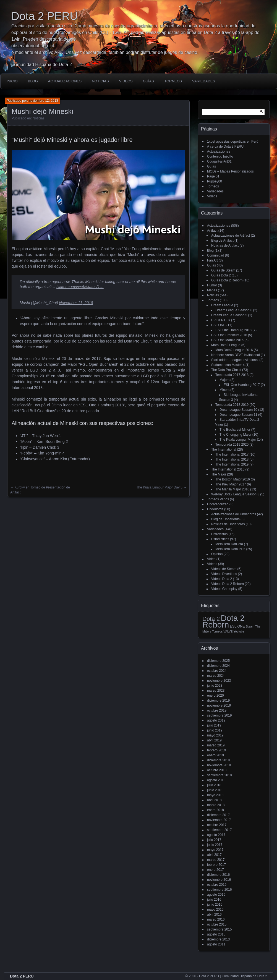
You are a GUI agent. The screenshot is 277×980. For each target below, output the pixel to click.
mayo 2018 (215, 795)
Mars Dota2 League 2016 (234, 350)
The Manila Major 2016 (232, 489)
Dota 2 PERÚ (22, 976)
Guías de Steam (223, 270)
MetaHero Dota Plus (230, 549)
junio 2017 (215, 845)
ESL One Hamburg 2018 (233, 330)
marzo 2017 (216, 860)
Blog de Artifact (222, 241)
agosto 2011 (216, 944)
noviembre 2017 (219, 820)
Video (211, 559)
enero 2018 (215, 810)
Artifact (212, 231)
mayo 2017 (215, 850)
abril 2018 (214, 800)
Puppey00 (215, 181)
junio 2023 (215, 686)
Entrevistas (219, 534)
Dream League (222, 305)
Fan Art (212, 260)
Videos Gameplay (224, 589)
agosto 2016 (216, 895)
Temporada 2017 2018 (232, 375)
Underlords (215, 509)
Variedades (204, 81)
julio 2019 (214, 725)
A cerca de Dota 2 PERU (225, 147)
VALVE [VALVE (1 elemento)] (228, 631)
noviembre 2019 (219, 705)
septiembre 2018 (219, 775)
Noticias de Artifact (225, 245)
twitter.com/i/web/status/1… (80, 287)
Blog (33, 81)
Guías (148, 81)
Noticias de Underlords (228, 524)
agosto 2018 (216, 780)
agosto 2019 (216, 720)
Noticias (100, 81)
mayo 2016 (215, 910)
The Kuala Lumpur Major (238, 440)
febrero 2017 (216, 865)
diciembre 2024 (218, 666)
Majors (224, 380)
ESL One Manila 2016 (227, 340)
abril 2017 (214, 855)
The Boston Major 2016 (233, 479)
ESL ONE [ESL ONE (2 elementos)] (237, 626)
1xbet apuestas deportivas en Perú (233, 142)
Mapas (212, 290)
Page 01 (213, 176)
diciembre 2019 (218, 701)
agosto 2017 (216, 835)
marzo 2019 (216, 745)
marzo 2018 (216, 805)
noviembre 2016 (219, 880)
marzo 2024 (216, 676)
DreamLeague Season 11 (238, 415)
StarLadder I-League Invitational (235, 360)
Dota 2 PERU (45, 16)
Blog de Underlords (225, 519)
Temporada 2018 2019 (232, 405)
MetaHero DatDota (229, 544)
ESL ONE (218, 325)
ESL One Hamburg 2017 (242, 385)
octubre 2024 (217, 671)
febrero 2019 (216, 750)
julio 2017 (214, 840)
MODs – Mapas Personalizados (230, 171)
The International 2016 (228, 469)
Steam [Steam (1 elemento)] (250, 626)
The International (224, 450)
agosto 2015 (216, 934)
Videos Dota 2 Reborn (228, 584)
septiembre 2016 (219, 890)
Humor (212, 285)
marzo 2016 (216, 919)
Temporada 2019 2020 (232, 445)
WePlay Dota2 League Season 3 (235, 494)
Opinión (217, 554)
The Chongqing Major (235, 435)
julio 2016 (214, 900)
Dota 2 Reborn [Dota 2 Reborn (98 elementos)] (224, 621)
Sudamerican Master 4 (228, 365)
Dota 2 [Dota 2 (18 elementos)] (211, 619)
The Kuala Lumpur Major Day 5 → (161, 487)
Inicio (12, 81)
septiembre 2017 (219, 830)
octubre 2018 (217, 770)
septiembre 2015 (219, 929)
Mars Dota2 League (226, 345)
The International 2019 (232, 464)
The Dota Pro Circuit (226, 370)
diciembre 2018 (218, 760)
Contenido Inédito (220, 156)
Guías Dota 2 (221, 275)
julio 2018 (214, 785)
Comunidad (215, 255)
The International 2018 (232, 459)
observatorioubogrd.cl (33, 46)
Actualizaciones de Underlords (234, 514)
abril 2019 (214, 740)
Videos (126, 81)
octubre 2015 (217, 924)
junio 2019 (215, 730)
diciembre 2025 (218, 661)
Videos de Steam (224, 569)
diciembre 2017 (218, 815)
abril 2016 (214, 914)
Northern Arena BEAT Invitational (236, 355)
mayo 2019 (215, 735)
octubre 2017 (217, 825)
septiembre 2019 (219, 715)
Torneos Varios (218, 499)
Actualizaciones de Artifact (231, 236)
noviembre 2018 (219, 765)
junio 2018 (215, 790)
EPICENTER (221, 320)
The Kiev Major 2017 (231, 484)
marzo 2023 (216, 691)
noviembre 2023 (219, 681)
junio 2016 (215, 905)
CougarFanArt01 (219, 161)
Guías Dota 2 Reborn (227, 280)
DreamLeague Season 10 (238, 410)
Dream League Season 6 (234, 310)
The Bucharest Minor (235, 430)
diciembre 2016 (218, 875)
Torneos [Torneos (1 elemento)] (217, 631)
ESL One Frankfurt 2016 (229, 335)
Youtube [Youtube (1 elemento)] (239, 631)
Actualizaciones (65, 81)
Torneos (173, 81)
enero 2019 (215, 755)
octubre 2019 (217, 710)
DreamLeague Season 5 (229, 315)
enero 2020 (215, 696)
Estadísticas (220, 539)
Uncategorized (218, 504)
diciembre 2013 (218, 939)
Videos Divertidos (224, 574)
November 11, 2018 (76, 303)
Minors (224, 390)
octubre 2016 (217, 885)
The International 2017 (232, 454)
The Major (219, 474)
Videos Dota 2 (222, 579)
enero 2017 (215, 870)
